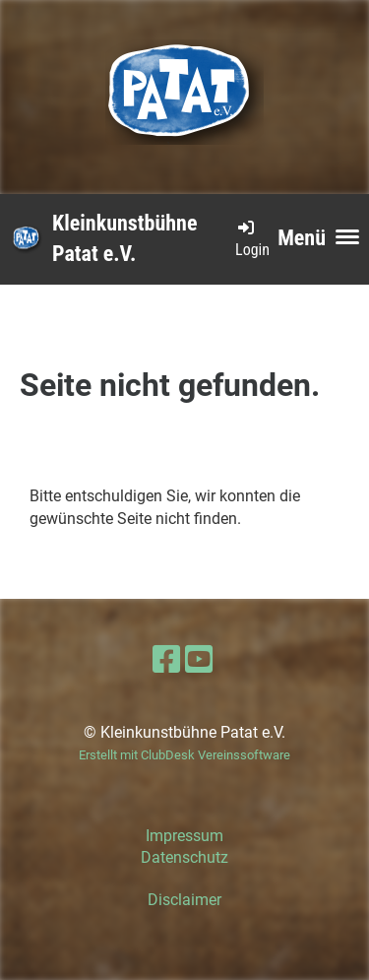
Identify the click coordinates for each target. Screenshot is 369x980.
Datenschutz (184, 857)
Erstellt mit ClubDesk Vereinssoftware (184, 755)
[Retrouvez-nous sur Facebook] (166, 660)
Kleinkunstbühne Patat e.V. (124, 238)
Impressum (184, 836)
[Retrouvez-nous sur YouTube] (199, 660)
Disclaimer (184, 900)
